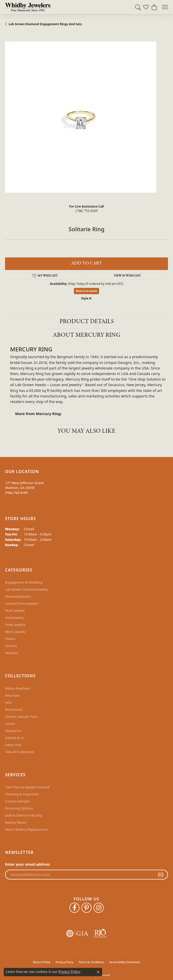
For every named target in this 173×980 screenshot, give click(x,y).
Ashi (8, 702)
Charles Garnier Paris (21, 717)
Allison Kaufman (18, 688)
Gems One (13, 745)
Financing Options (19, 808)
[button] (138, 7)
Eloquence (13, 731)
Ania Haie (12, 695)
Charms (11, 646)
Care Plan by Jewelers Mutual (27, 787)
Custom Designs (18, 801)
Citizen (10, 724)
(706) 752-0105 (86, 211)
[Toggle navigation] (165, 7)
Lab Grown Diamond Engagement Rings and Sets (45, 24)
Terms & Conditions (91, 962)
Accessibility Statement (125, 962)
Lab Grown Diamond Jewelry (27, 589)
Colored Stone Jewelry (22, 603)
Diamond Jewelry (18, 596)
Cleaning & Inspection (22, 794)
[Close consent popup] (98, 972)
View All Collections (20, 752)
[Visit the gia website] (77, 934)
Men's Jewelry (16, 632)
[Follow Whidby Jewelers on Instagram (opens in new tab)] (99, 908)
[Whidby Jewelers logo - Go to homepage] (28, 7)
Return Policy (42, 962)
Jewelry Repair (16, 822)
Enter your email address (28, 864)
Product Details (87, 322)
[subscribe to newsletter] (161, 875)
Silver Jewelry (15, 625)
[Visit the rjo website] (100, 934)
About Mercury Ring (87, 335)
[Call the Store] (16, 493)
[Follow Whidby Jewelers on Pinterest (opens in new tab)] (86, 908)
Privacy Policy (64, 962)
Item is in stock (86, 291)
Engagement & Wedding (24, 582)
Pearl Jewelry (15, 611)
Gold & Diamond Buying (24, 815)
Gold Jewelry (15, 618)
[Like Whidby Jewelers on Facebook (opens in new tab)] (74, 908)
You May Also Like (86, 431)
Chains (10, 639)
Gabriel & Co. (15, 738)
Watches (12, 653)
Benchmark (14, 709)
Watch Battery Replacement (26, 829)
